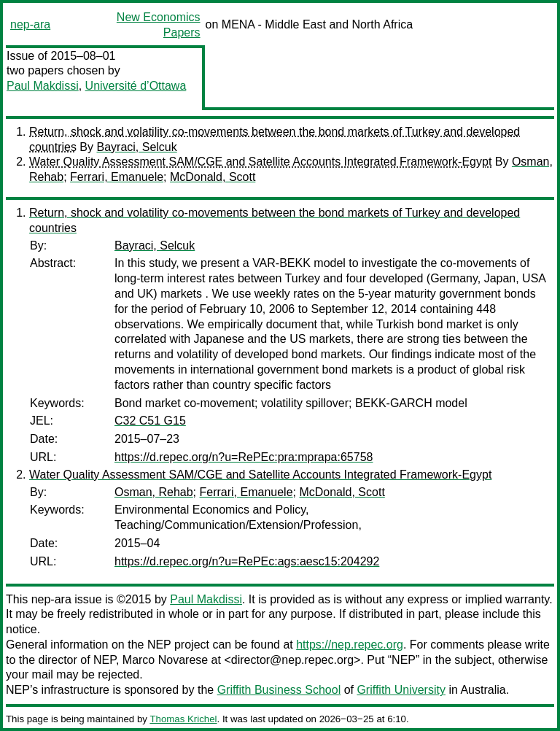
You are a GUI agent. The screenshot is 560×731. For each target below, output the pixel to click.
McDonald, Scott (213, 177)
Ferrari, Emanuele (117, 177)
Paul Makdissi (43, 86)
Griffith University (401, 690)
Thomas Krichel (183, 719)
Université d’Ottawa (136, 86)
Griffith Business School (279, 690)
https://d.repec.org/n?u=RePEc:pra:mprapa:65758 (244, 457)
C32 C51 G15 (150, 421)
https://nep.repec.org (350, 645)
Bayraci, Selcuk (136, 147)
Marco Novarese (165, 660)
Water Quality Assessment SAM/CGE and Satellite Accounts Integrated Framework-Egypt (260, 162)
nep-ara (30, 24)
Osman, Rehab (154, 492)
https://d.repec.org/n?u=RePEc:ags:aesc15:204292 (247, 561)
